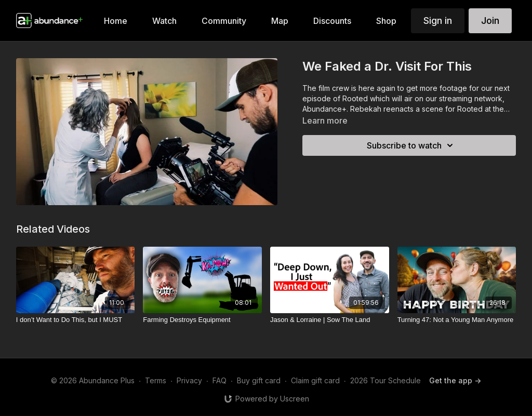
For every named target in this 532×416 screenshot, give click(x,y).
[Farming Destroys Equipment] (202, 320)
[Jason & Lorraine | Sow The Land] (330, 320)
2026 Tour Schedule (385, 380)
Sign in (438, 21)
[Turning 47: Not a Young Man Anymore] (457, 320)
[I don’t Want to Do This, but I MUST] (76, 320)
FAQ (220, 380)
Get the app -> (455, 380)
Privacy (189, 380)
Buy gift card (259, 380)
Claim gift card (315, 380)
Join (490, 21)
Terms (156, 380)
